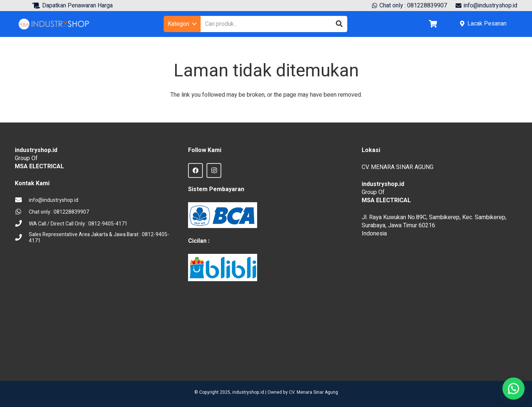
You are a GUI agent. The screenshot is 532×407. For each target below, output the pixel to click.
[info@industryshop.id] (22, 200)
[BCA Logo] (223, 215)
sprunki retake (364, 357)
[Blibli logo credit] (223, 268)
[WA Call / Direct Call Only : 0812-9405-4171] (22, 224)
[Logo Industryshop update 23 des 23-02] (54, 24)
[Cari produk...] (274, 24)
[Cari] (339, 24)
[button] (182, 24)
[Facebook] (195, 170)
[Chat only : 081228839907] (22, 212)
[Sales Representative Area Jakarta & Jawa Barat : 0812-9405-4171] (22, 238)
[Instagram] (214, 170)
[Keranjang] (433, 24)
